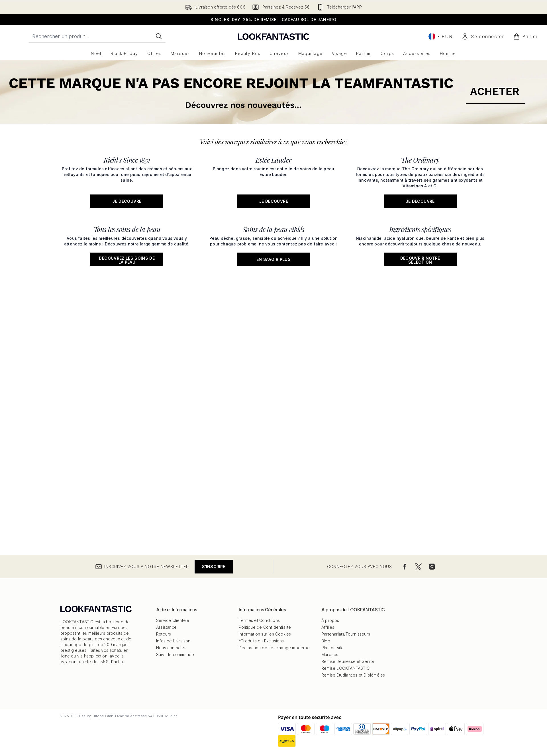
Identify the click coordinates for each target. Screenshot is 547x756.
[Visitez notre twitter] (418, 567)
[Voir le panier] (525, 36)
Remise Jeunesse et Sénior (348, 661)
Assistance (166, 627)
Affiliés (328, 627)
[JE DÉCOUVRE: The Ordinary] (420, 180)
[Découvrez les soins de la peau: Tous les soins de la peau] (127, 244)
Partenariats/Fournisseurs (346, 634)
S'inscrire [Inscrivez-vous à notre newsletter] (214, 567)
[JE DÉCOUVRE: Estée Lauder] (274, 180)
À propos (330, 620)
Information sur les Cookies (265, 634)
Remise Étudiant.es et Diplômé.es (353, 675)
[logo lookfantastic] (273, 36)
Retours (164, 634)
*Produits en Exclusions (261, 641)
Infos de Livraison (173, 641)
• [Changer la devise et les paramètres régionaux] (440, 36)
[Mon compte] (483, 36)
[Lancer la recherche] (159, 36)
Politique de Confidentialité (265, 627)
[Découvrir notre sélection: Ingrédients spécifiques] (420, 244)
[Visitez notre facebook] (405, 567)
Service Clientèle (173, 620)
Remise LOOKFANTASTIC (345, 668)
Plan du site (332, 648)
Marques (330, 654)
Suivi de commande (175, 654)
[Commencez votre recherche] (97, 36)
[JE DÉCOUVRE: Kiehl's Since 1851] (127, 180)
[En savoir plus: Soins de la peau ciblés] (274, 244)
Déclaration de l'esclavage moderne (274, 648)
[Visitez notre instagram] (432, 567)
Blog (326, 641)
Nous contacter (171, 648)
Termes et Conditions (259, 620)
